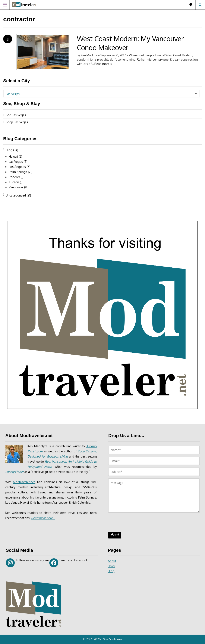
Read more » (123, 64)
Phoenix (14, 177)
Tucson (14, 182)
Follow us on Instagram (27, 563)
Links (111, 566)
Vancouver (16, 187)
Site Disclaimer (113, 639)
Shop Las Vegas (17, 122)
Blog (9, 150)
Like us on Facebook (69, 563)
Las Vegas (191, 5)
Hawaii (13, 156)
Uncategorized (16, 195)
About (112, 561)
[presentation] (141, 524)
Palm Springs (18, 172)
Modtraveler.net (24, 482)
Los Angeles (17, 167)
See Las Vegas (16, 115)
